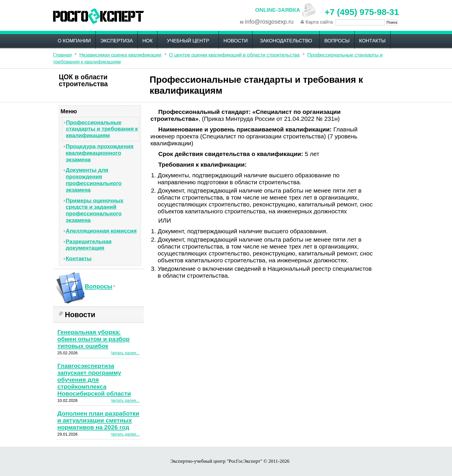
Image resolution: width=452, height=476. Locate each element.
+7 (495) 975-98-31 (362, 12)
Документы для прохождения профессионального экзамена (94, 180)
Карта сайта (319, 22)
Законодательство (286, 41)
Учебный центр (188, 41)
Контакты (372, 41)
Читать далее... (125, 353)
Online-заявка (278, 10)
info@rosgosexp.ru (269, 22)
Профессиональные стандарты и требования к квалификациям (102, 129)
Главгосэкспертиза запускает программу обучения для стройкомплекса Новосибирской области (94, 380)
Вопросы (337, 41)
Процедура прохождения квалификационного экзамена (100, 153)
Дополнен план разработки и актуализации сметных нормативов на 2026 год (98, 420)
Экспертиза (117, 41)
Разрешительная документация (89, 245)
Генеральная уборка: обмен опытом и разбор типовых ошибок (94, 339)
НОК (147, 41)
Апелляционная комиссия (101, 231)
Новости (236, 41)
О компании (74, 41)
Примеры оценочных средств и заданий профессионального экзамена (95, 210)
